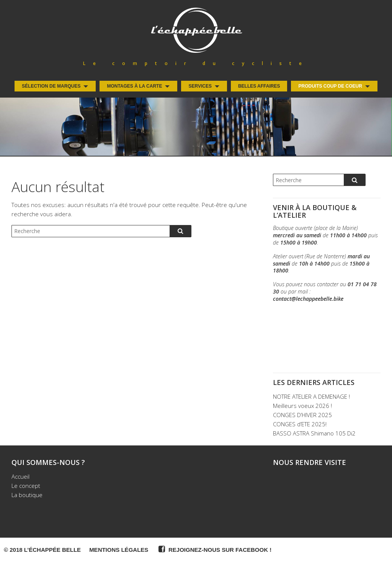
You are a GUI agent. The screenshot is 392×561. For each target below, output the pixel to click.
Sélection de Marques (51, 86)
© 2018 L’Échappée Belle (42, 550)
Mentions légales (119, 550)
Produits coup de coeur (330, 86)
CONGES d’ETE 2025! (300, 424)
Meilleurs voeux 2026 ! (302, 406)
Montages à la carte (134, 86)
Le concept (26, 486)
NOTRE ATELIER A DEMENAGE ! (311, 396)
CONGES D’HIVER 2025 (302, 415)
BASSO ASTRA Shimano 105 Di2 (314, 433)
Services (200, 86)
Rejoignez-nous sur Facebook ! (214, 549)
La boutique (27, 495)
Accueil (20, 476)
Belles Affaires (259, 86)
